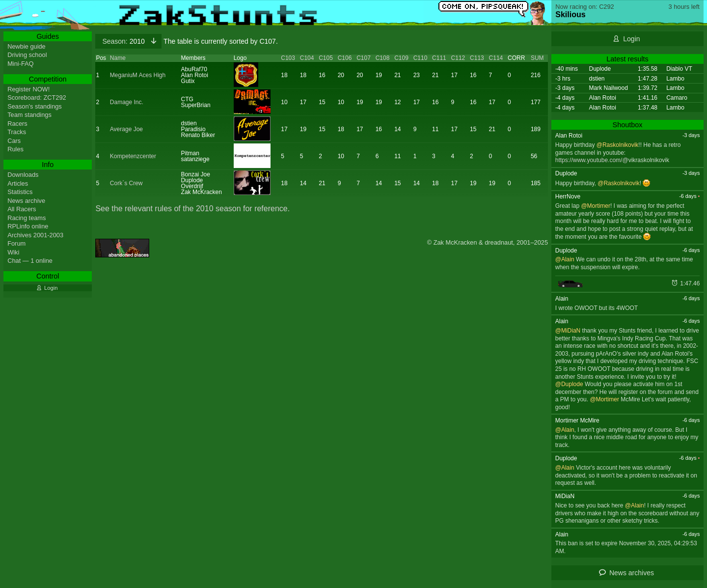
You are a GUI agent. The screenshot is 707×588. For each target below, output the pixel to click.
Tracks (17, 132)
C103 (288, 58)
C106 (345, 58)
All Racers (22, 209)
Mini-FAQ (20, 64)
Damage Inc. (127, 102)
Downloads (23, 175)
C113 (477, 58)
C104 (307, 58)
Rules (15, 149)
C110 (421, 58)
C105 (326, 58)
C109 (401, 58)
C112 (458, 58)
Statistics (20, 192)
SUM (537, 58)
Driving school (27, 55)
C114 (496, 58)
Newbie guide (27, 46)
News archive (26, 201)
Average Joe (126, 129)
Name (118, 58)
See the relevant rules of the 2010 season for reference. (192, 209)
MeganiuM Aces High (138, 75)
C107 (364, 58)
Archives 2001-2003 (35, 235)
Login (631, 39)
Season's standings (35, 106)
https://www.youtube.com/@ (592, 160)
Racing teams (27, 218)
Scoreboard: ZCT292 (37, 98)
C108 (383, 58)
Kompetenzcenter (133, 156)
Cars (14, 141)
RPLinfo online (28, 226)
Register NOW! (28, 89)
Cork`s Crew (126, 183)
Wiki (13, 252)
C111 (439, 58)
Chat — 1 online (30, 261)
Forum (16, 243)
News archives (632, 573)
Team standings (29, 115)
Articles (18, 183)
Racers (17, 124)
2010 (124, 41)
